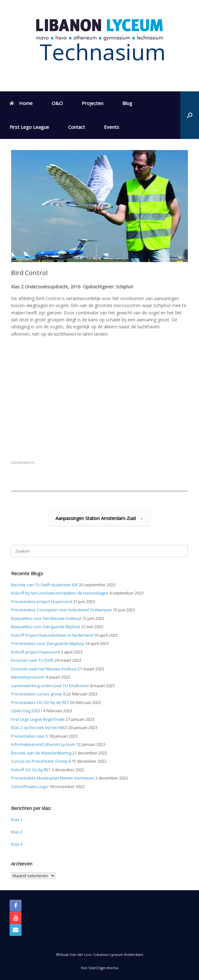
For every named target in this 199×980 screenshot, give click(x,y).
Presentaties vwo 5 (29, 736)
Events (112, 127)
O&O (57, 103)
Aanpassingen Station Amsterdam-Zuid (99, 518)
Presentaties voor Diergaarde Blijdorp (48, 643)
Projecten (93, 103)
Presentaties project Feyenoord (42, 602)
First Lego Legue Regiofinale (38, 719)
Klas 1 (17, 819)
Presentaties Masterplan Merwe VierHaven (53, 778)
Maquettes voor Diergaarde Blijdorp (46, 627)
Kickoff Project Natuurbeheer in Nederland (52, 635)
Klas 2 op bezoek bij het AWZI (39, 727)
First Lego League (29, 127)
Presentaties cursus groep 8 (38, 694)
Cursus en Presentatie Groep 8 (41, 761)
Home (21, 103)
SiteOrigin (97, 968)
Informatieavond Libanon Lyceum (43, 744)
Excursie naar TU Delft (32, 660)
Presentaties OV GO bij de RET (40, 702)
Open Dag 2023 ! (27, 711)
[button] (190, 115)
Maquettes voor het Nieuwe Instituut (46, 618)
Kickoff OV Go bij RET (31, 770)
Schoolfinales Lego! (30, 786)
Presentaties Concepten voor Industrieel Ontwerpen (61, 610)
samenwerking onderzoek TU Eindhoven (50, 686)
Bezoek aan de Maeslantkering (41, 753)
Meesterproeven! (28, 677)
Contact (77, 127)
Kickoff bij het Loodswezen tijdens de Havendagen (60, 593)
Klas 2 (17, 832)
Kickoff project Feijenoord (35, 652)
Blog (127, 103)
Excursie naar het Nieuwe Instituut (44, 669)
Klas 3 (17, 844)
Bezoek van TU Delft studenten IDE (45, 585)
